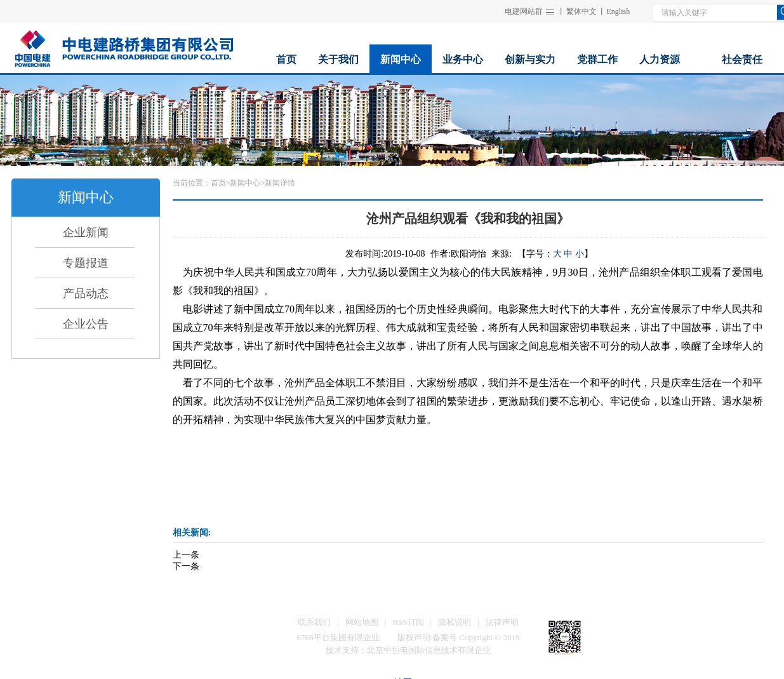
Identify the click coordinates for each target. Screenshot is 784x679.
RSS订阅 (408, 622)
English (619, 11)
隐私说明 (455, 622)
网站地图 (362, 622)
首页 (218, 183)
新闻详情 (280, 183)
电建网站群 (524, 11)
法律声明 (502, 622)
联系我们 (314, 622)
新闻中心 (245, 183)
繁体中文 (581, 11)
